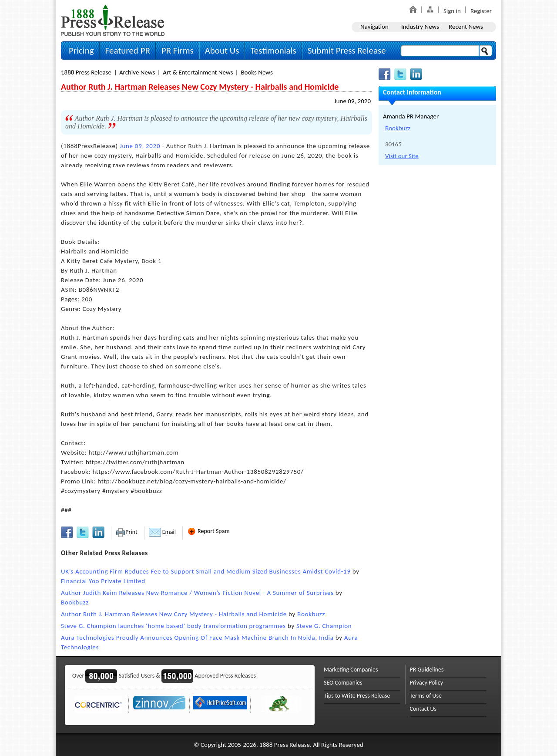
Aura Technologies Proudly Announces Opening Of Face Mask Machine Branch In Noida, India (197, 638)
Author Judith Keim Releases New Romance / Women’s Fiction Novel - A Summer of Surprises (197, 593)
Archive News (137, 72)
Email (162, 532)
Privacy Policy (427, 683)
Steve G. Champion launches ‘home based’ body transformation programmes (173, 626)
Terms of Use (426, 696)
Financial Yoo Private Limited (103, 581)
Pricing (81, 51)
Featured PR (128, 51)
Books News (257, 72)
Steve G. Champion (324, 626)
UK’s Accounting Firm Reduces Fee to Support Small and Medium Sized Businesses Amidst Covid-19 (206, 571)
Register (481, 11)
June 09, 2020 (352, 101)
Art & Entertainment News (198, 72)
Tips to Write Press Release (357, 696)
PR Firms (178, 51)
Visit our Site (402, 156)
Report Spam (208, 531)
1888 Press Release (86, 72)
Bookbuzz (75, 602)
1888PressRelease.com (113, 20)
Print (126, 532)
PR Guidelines (427, 670)
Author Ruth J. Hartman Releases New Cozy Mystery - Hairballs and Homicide (174, 614)
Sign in (452, 11)
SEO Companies (343, 683)
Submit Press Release (347, 51)
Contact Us (423, 709)
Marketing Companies (351, 670)
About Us (222, 51)
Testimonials (273, 51)
